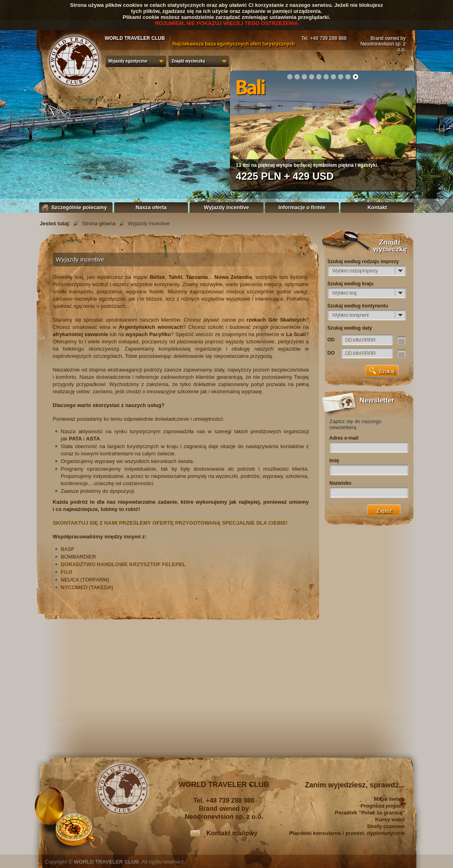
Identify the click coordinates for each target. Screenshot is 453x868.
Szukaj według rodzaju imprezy (363, 262)
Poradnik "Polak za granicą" (370, 813)
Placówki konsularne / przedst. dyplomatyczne (347, 833)
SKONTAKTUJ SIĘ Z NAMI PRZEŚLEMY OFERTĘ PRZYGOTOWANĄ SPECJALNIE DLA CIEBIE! (170, 523)
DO (331, 353)
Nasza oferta (151, 207)
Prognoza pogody (383, 806)
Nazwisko (341, 483)
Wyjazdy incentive (227, 207)
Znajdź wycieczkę (188, 61)
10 (355, 77)
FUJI (67, 572)
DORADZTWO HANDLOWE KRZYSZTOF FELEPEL (123, 564)
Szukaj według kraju (351, 284)
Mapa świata (389, 799)
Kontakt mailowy (232, 833)
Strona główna (99, 223)
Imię (334, 461)
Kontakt (377, 207)
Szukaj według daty (350, 328)
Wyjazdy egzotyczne (128, 61)
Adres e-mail (344, 438)
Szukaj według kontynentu (358, 306)
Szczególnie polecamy (76, 208)
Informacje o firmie (302, 207)
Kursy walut (390, 819)
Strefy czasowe (386, 826)
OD (331, 340)
